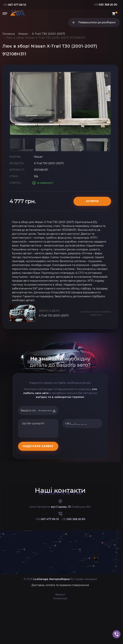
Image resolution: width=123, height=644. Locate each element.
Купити (92, 201)
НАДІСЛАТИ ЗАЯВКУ (38, 446)
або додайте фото (47, 411)
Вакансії (60, 594)
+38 (14, 5)
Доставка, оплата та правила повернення (96, 313)
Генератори (60, 598)
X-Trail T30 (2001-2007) (54, 316)
